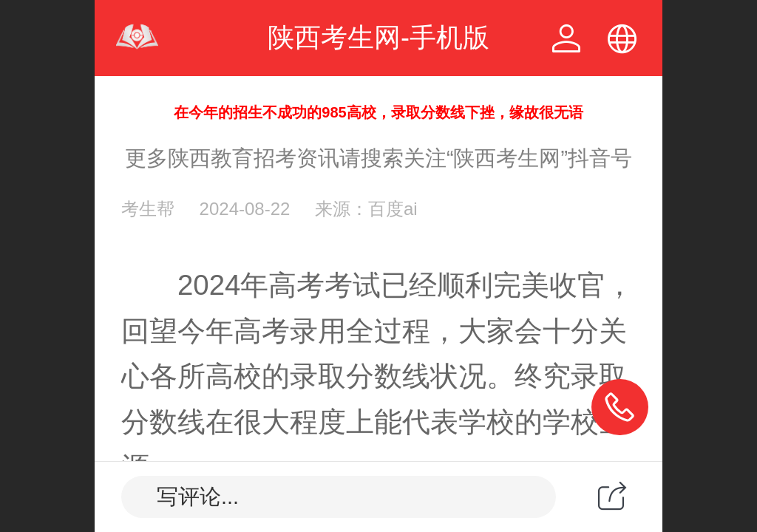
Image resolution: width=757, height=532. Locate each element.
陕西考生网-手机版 (378, 37)
